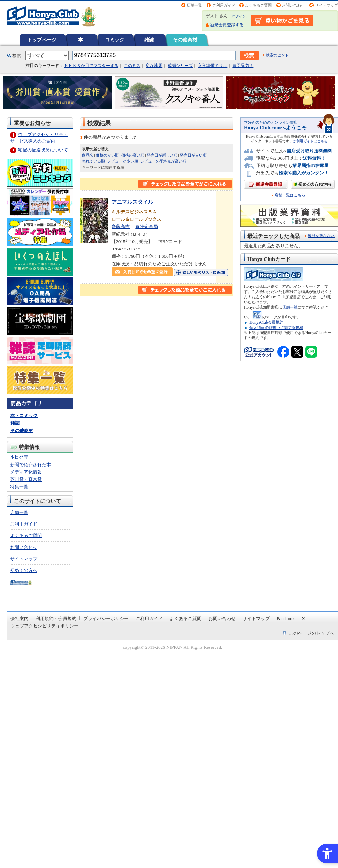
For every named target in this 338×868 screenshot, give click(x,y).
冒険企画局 (147, 227)
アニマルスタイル (132, 202)
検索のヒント (277, 55)
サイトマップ (327, 5)
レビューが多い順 (123, 161)
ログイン (239, 16)
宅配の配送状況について (43, 150)
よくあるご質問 (258, 5)
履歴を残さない (321, 236)
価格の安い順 (107, 155)
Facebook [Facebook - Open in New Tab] (286, 618)
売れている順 (93, 161)
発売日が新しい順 (162, 155)
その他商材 (185, 40)
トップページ (42, 40)
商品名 (88, 155)
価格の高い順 (133, 155)
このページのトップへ (312, 633)
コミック (115, 40)
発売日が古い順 (193, 155)
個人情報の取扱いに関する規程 (276, 327)
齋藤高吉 (121, 227)
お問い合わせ (293, 5)
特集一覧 (19, 487)
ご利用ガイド (224, 5)
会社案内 (20, 618)
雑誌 (149, 40)
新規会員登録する (227, 25)
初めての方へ (24, 570)
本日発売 (19, 457)
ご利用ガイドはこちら (310, 141)
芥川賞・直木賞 (26, 479)
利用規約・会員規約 (56, 618)
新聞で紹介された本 (30, 465)
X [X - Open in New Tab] (304, 618)
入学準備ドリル (213, 66)
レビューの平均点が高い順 (163, 161)
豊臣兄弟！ (243, 66)
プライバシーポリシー (106, 618)
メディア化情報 (26, 472)
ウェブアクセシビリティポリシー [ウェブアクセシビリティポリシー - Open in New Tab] (44, 626)
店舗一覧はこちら (290, 195)
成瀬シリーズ (180, 66)
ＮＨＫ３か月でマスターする (91, 66)
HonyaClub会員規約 (266, 322)
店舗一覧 (194, 5)
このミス (132, 66)
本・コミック (24, 416)
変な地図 (154, 66)
